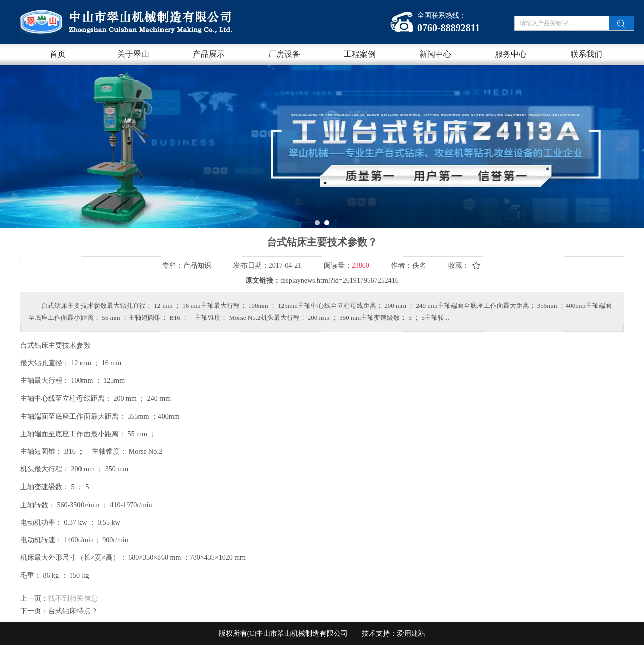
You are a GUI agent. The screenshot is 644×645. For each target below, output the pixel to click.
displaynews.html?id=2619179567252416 (339, 280)
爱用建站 (411, 634)
